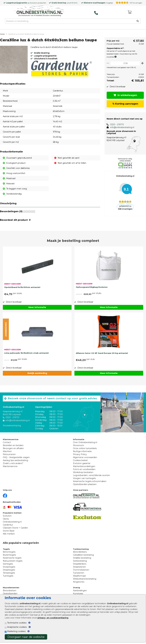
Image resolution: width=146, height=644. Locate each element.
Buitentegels (9, 555)
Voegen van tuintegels (84, 478)
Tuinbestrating (81, 549)
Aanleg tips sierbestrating (15, 460)
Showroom (78, 445)
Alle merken (9, 534)
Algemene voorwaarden (85, 457)
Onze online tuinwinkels (85, 448)
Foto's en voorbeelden (84, 469)
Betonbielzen (10, 591)
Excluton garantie (82, 463)
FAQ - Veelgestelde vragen (16, 457)
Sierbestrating (80, 561)
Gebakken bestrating (83, 555)
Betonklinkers (80, 552)
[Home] (39, 11)
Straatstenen (79, 567)
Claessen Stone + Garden (15, 528)
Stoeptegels (9, 567)
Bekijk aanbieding (37, 373)
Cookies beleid (80, 460)
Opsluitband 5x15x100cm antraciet (22, 287)
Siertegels (8, 564)
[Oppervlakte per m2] (125, 63)
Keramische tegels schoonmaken (90, 481)
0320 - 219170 (116, 124)
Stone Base (9, 531)
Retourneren (9, 454)
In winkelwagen (125, 95)
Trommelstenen (81, 570)
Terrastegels (9, 573)
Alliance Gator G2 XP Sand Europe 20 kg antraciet (102, 353)
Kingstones (79, 582)
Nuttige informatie (82, 451)
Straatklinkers (80, 564)
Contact (7, 442)
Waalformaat (79, 576)
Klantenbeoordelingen (84, 466)
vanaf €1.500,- (65, 3)
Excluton (34, 3)
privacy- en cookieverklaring (53, 618)
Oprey (6, 519)
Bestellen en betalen (13, 445)
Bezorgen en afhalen (13, 448)
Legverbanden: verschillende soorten (91, 475)
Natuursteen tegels (13, 561)
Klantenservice (10, 466)
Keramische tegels (12, 558)
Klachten (7, 451)
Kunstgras (78, 594)
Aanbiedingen (80, 591)
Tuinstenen (79, 573)
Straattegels (9, 570)
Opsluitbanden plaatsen (85, 484)
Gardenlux (8, 525)
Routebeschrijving (12, 426)
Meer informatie (37, 307)
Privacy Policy (80, 454)
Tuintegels (8, 576)
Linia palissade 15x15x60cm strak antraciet (27, 353)
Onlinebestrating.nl (12, 522)
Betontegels (9, 552)
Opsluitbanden (10, 594)
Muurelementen (11, 588)
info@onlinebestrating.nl (121, 127)
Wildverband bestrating (85, 579)
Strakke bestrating (82, 558)
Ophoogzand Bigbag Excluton (92, 287)
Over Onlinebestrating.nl (85, 442)
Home (2, 34)
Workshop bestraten (83, 472)
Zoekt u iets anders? (13, 463)
